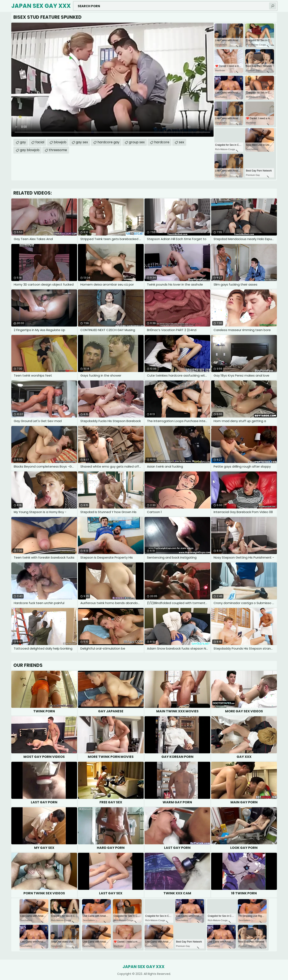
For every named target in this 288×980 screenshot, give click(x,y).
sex (182, 142)
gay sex (82, 142)
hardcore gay (108, 142)
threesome (58, 150)
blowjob (60, 142)
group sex (137, 142)
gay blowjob (30, 150)
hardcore (162, 142)
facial (40, 142)
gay (23, 142)
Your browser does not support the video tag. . (112, 80)
